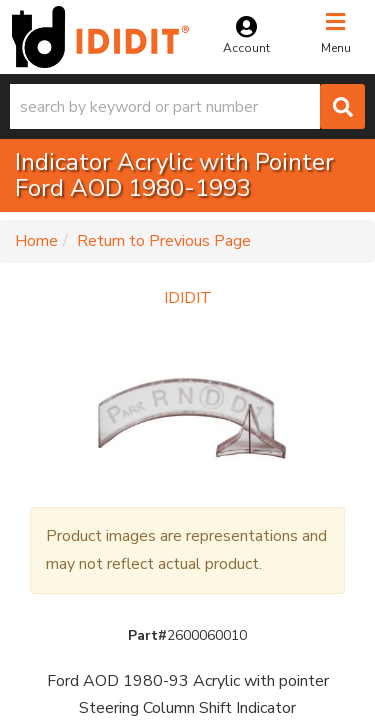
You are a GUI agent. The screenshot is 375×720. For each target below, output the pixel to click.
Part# (147, 635)
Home (36, 241)
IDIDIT (188, 298)
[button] (187, 106)
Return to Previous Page (164, 241)
